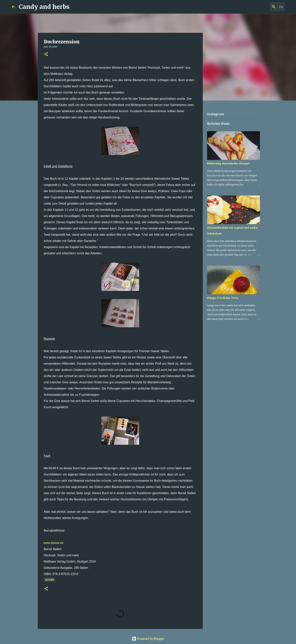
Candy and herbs (44, 7)
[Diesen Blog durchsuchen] (265, 7)
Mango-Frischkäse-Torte (223, 298)
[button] (46, 54)
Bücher (50, 580)
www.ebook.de (54, 543)
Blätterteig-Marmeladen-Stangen (228, 163)
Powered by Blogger (148, 639)
